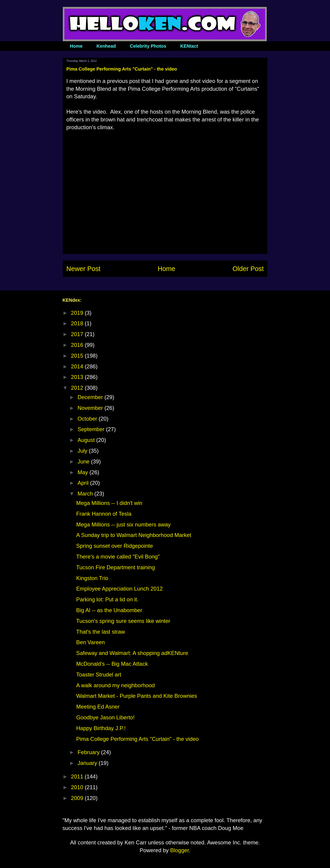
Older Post (248, 269)
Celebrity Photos (148, 46)
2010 (78, 787)
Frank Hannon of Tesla (104, 514)
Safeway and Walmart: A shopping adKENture (132, 653)
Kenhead (106, 46)
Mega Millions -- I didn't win (109, 503)
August (87, 440)
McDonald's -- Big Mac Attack (112, 664)
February (89, 752)
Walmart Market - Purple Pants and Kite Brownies (136, 696)
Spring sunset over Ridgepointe (114, 546)
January (88, 763)
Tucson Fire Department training (115, 567)
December (91, 397)
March (86, 494)
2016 (78, 345)
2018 (78, 323)
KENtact (189, 46)
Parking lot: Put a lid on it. (107, 599)
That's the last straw (100, 632)
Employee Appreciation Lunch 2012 (119, 589)
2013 (78, 377)
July (83, 451)
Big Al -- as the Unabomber (109, 610)
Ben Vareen (90, 642)
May (83, 472)
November (91, 408)
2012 (78, 388)
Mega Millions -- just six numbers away (123, 524)
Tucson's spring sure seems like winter (123, 621)
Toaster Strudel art (99, 675)
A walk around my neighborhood (115, 685)
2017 (78, 334)
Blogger (180, 850)
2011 (78, 776)
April (84, 483)
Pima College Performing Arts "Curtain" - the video (137, 739)
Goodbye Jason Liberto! (105, 717)
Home (76, 46)
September (92, 429)
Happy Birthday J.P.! (101, 728)
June (84, 461)
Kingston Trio (92, 578)
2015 (78, 356)
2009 (78, 798)
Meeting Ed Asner (98, 707)
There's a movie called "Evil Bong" (118, 557)
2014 (78, 366)
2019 (78, 313)
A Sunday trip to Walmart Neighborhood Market (134, 535)
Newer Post (84, 269)
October (88, 419)
